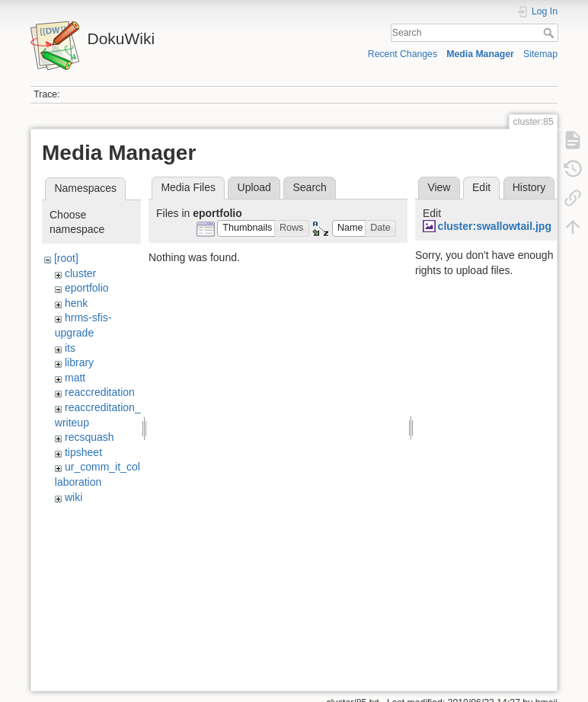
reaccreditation (100, 392)
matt (75, 378)
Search (550, 33)
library (79, 362)
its (70, 348)
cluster (80, 273)
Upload (254, 187)
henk (76, 303)
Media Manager (480, 54)
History (529, 187)
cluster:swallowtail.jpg (495, 226)
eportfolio (87, 288)
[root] (66, 258)
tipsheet (83, 452)
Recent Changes (403, 54)
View (439, 187)
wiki (73, 497)
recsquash (89, 437)
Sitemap (540, 54)
